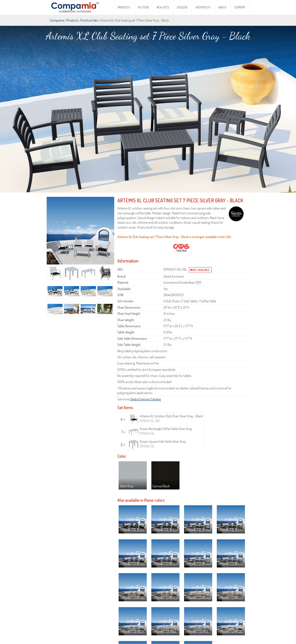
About (222, 7)
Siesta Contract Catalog (145, 380)
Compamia (57, 20)
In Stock (143, 7)
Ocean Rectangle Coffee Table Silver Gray (160, 413)
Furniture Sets (89, 20)
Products (124, 7)
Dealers (182, 7)
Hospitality (203, 7)
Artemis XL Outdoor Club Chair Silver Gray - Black (166, 400)
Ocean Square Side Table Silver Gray (157, 425)
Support (240, 7)
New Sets (163, 7)
